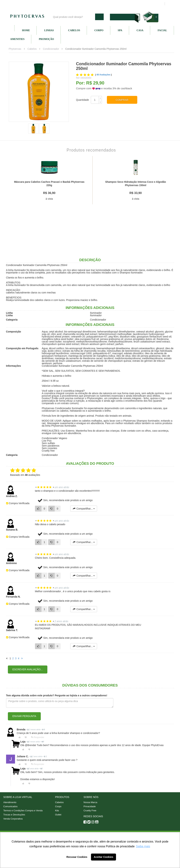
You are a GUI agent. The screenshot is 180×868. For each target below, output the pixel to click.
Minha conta (128, 4)
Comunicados (11, 806)
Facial (162, 30)
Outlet (58, 815)
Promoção (46, 39)
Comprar (122, 100)
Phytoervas (15, 49)
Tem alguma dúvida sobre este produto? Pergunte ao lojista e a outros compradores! (57, 695)
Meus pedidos (148, 4)
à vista (49, 199)
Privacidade (90, 806)
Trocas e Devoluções (14, 815)
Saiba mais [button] (143, 846)
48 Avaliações (104, 75)
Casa (140, 30)
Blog (73, 4)
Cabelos (74, 30)
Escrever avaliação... (28, 669)
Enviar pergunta (24, 716)
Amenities (17, 39)
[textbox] (73, 17)
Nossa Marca (90, 802)
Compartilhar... (84, 509)
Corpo (99, 30)
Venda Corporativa (13, 819)
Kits (57, 811)
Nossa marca (89, 4)
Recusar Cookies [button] (77, 857)
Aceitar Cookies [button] (104, 857)
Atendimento (109, 4)
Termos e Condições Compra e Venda (23, 811)
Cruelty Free (90, 811)
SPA (120, 30)
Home (26, 30)
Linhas (49, 30)
